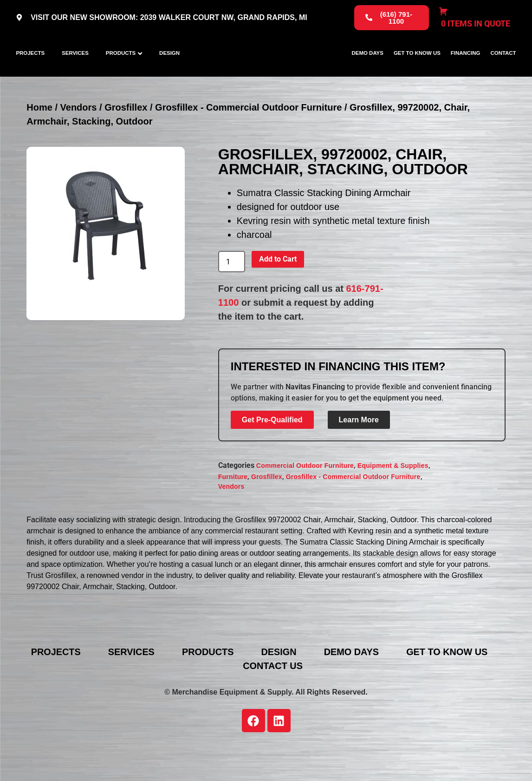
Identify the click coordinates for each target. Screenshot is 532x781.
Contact (503, 70)
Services (75, 70)
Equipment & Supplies (393, 500)
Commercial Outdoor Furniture (305, 500)
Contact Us (273, 700)
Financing (466, 70)
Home (39, 142)
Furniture (233, 511)
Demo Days (368, 70)
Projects (30, 70)
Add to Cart (278, 293)
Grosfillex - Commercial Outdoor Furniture (248, 142)
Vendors (79, 142)
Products (121, 70)
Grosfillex (126, 142)
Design (169, 70)
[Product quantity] (232, 296)
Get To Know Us (417, 70)
